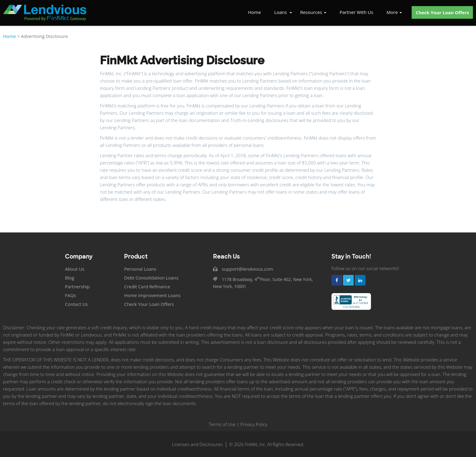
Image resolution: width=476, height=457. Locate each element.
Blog (70, 278)
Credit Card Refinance (147, 286)
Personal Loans (140, 269)
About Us (75, 269)
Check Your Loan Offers (442, 12)
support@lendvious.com (248, 269)
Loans (280, 12)
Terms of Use (222, 424)
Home (254, 12)
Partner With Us (357, 12)
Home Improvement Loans (153, 295)
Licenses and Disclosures (197, 444)
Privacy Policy (254, 424)
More (394, 12)
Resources (313, 12)
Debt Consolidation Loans (151, 278)
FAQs (70, 295)
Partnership (77, 286)
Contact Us (76, 304)
